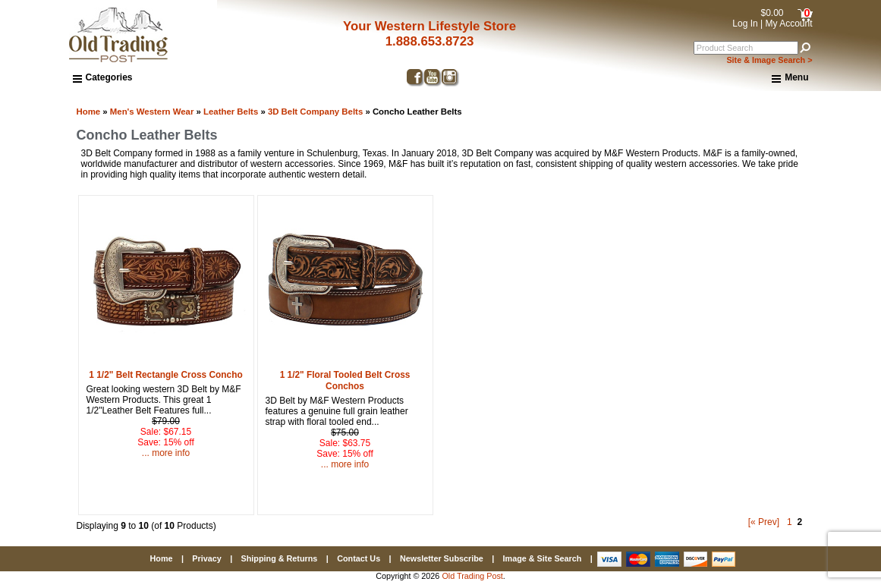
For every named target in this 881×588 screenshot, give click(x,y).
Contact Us (359, 558)
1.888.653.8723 (430, 41)
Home (89, 112)
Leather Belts (231, 112)
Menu (790, 78)
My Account (788, 24)
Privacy (206, 558)
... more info (166, 453)
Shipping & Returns (280, 558)
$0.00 (772, 13)
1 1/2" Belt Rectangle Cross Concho (165, 375)
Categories (103, 77)
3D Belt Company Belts (315, 112)
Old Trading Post (472, 576)
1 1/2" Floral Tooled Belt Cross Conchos (345, 380)
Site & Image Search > (769, 60)
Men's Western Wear (152, 112)
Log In (745, 24)
